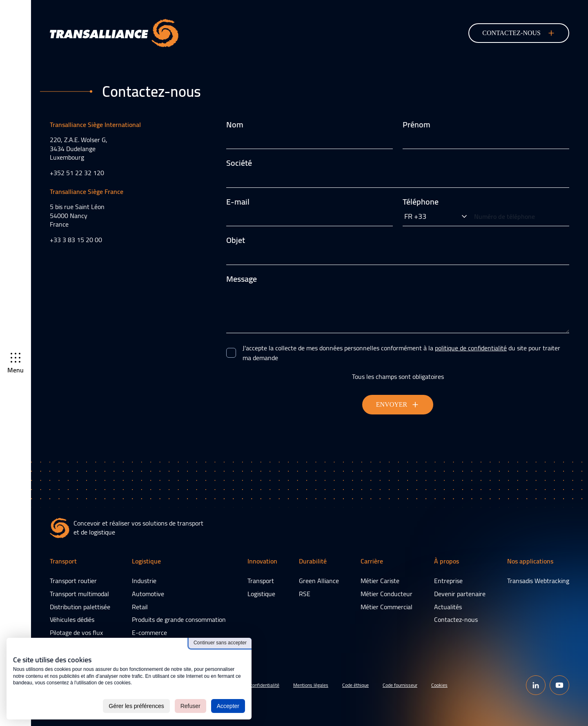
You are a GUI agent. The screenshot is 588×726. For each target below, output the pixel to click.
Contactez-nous (456, 619)
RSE (305, 594)
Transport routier (73, 581)
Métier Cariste (380, 581)
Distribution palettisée (80, 607)
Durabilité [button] (313, 562)
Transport (261, 581)
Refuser (190, 706)
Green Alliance (319, 581)
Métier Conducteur (386, 594)
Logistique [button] (146, 562)
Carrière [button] (372, 562)
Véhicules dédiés (72, 619)
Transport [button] (63, 562)
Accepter (228, 706)
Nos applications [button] (530, 562)
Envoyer (398, 405)
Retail (140, 607)
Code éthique (355, 685)
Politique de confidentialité (252, 685)
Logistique (261, 594)
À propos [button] (447, 562)
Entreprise (448, 581)
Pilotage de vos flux (76, 632)
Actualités (448, 607)
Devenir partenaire (460, 594)
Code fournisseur (400, 685)
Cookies (439, 685)
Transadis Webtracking (538, 581)
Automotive (148, 594)
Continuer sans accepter (220, 643)
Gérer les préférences (136, 706)
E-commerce (149, 632)
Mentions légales (311, 685)
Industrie (144, 581)
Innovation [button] (262, 562)
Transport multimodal (79, 594)
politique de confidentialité (471, 348)
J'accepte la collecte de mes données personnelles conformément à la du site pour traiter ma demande (401, 353)
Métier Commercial (386, 607)
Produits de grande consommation (179, 619)
